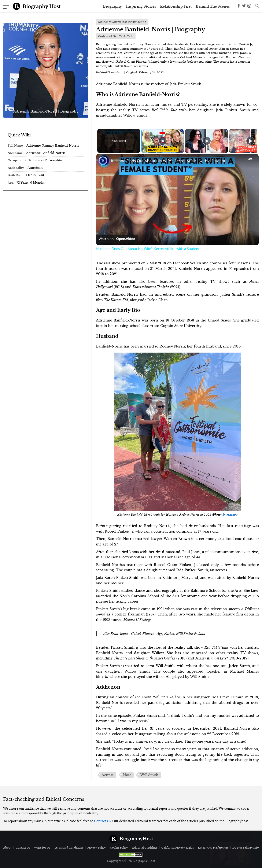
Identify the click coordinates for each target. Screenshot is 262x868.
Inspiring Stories (141, 6)
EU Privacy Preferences (213, 848)
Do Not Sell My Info (246, 848)
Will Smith (149, 775)
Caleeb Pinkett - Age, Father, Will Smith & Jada (168, 634)
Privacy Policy (97, 848)
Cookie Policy (119, 848)
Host (127, 775)
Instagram (230, 515)
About (7, 848)
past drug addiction (165, 703)
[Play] (206, 141)
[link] (103, 161)
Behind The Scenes (213, 6)
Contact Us (102, 821)
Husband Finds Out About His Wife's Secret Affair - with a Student (167, 161)
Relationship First (176, 6)
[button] (256, 6)
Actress (108, 775)
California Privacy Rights (178, 848)
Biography (112, 6)
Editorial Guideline (145, 848)
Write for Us (42, 848)
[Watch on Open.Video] (117, 239)
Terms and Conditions (69, 848)
